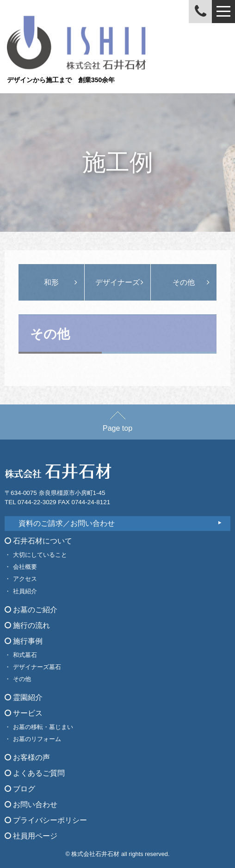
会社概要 (25, 567)
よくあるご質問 (35, 773)
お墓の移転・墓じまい (43, 727)
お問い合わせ (31, 805)
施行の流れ (27, 625)
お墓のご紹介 (31, 610)
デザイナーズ (117, 282)
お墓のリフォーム (37, 739)
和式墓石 (25, 655)
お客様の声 (27, 757)
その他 (184, 282)
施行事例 (24, 641)
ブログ (20, 789)
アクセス (25, 579)
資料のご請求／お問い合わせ (67, 523)
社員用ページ (31, 836)
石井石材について (38, 541)
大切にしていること (40, 555)
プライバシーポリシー (46, 820)
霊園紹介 (24, 697)
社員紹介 (25, 591)
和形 (51, 282)
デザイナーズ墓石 (37, 667)
